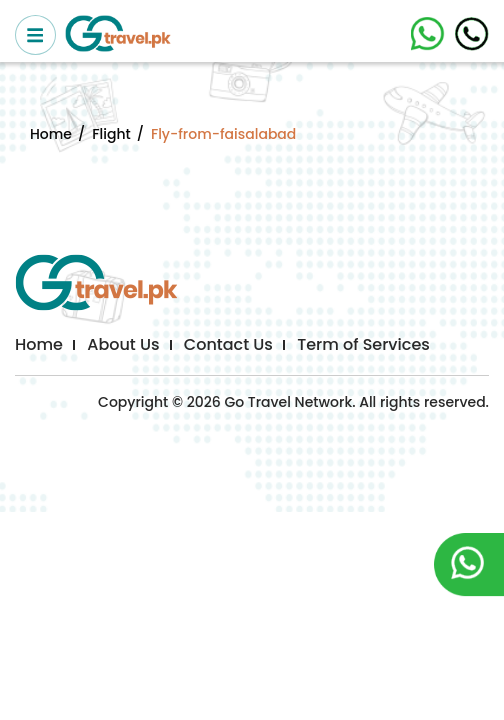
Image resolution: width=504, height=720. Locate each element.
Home (51, 134)
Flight (111, 134)
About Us (123, 344)
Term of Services (363, 344)
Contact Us (228, 344)
